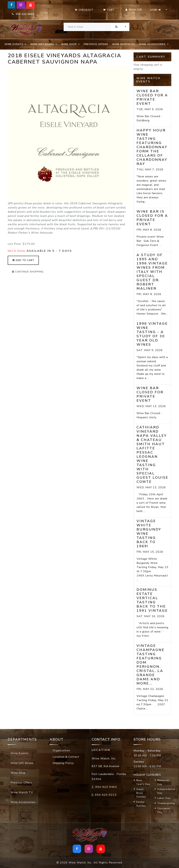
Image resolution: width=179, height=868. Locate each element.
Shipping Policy (63, 763)
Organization (61, 751)
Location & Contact (66, 757)
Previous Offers (96, 44)
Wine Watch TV (124, 44)
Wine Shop (18, 773)
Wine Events (19, 753)
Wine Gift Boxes (22, 763)
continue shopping (28, 272)
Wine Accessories (23, 802)
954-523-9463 (23, 14)
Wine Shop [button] (69, 44)
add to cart (23, 260)
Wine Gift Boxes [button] (43, 44)
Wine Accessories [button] (153, 44)
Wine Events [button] (14, 44)
